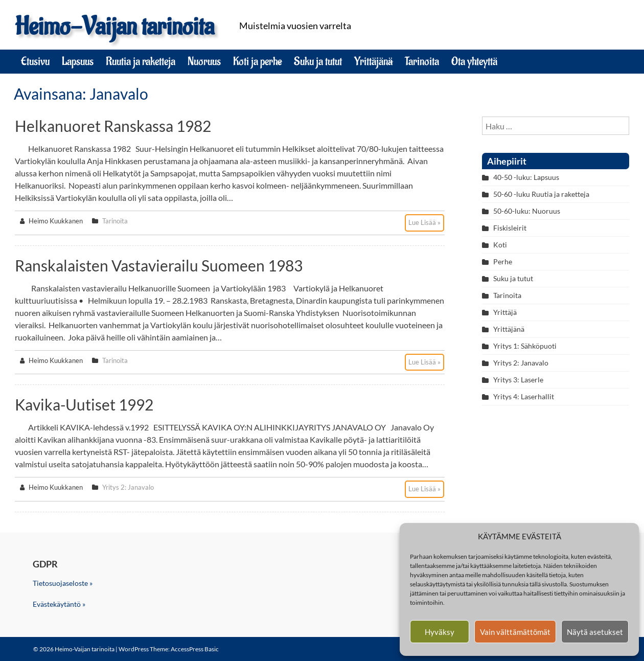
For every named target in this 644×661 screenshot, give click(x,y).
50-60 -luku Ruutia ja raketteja (541, 194)
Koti (500, 245)
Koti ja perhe (257, 61)
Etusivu (35, 61)
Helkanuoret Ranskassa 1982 (113, 126)
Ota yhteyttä (474, 61)
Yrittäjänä (373, 61)
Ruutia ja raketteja (141, 61)
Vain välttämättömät (515, 632)
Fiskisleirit (510, 228)
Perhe (503, 261)
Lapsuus (78, 61)
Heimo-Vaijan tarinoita (114, 27)
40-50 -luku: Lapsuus (526, 177)
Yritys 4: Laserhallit (524, 396)
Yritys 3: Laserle (518, 380)
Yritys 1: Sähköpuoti (525, 346)
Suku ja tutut (318, 61)
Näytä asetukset (595, 632)
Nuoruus (204, 61)
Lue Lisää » (424, 222)
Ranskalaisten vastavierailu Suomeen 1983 (159, 265)
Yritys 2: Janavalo (128, 487)
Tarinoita (422, 61)
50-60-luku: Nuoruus (527, 211)
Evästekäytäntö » (59, 604)
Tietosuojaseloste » (63, 583)
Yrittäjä (505, 312)
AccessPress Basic (195, 649)
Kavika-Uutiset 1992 (84, 404)
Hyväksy (440, 632)
